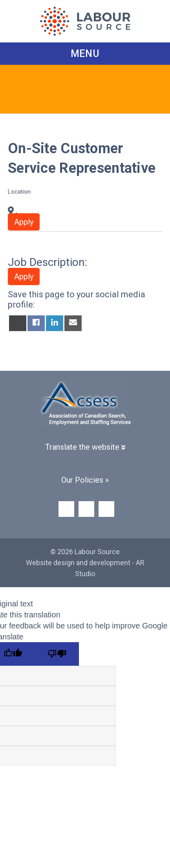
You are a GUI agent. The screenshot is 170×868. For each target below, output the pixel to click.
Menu (85, 54)
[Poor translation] (57, 654)
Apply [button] (24, 222)
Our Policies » (85, 480)
